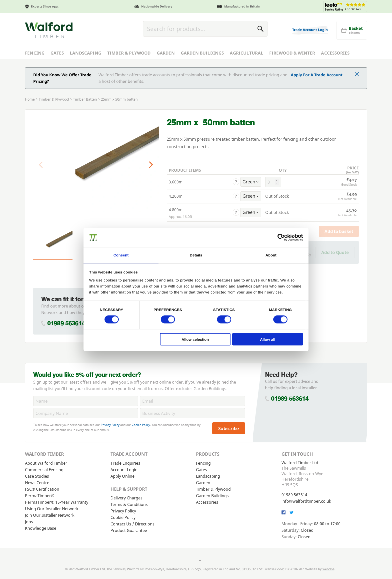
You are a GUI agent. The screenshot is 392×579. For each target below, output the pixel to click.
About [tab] (271, 255)
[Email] (192, 401)
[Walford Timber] (49, 30)
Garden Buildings (202, 53)
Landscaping (85, 53)
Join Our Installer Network (50, 515)
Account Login (124, 470)
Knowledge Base (41, 528)
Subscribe (229, 428)
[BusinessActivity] (192, 413)
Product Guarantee (129, 530)
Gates (57, 53)
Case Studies (37, 476)
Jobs (29, 522)
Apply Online (122, 476)
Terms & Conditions (129, 504)
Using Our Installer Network (52, 509)
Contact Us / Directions (132, 524)
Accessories (335, 53)
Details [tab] (196, 255)
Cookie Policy (141, 425)
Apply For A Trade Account (317, 75)
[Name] (86, 401)
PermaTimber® (40, 496)
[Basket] (352, 30)
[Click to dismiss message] (357, 75)
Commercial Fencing (44, 470)
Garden (166, 53)
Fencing (35, 53)
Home (30, 99)
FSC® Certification (42, 489)
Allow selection (195, 339)
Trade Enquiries (125, 463)
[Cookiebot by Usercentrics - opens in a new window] (281, 237)
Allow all (268, 339)
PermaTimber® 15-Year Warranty (57, 502)
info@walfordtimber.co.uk (306, 501)
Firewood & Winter (292, 53)
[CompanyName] (86, 413)
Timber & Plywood (129, 53)
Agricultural (246, 53)
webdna (328, 569)
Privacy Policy (110, 425)
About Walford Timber (46, 463)
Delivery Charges (126, 498)
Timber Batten (85, 99)
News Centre (37, 483)
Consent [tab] (121, 255)
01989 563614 (66, 323)
